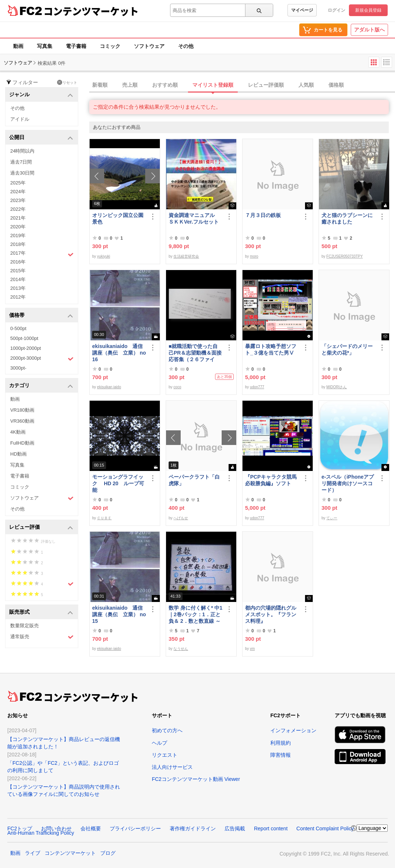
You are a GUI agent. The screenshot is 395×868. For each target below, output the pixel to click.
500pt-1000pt (24, 338)
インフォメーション (293, 730)
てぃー (332, 518)
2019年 (18, 235)
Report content (271, 828)
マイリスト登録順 (213, 85)
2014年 (18, 279)
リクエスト (165, 755)
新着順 (100, 85)
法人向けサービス (172, 767)
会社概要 (91, 828)
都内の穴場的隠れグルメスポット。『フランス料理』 (271, 614)
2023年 (18, 200)
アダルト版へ (369, 30)
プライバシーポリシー (135, 828)
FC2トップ (20, 828)
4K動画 (18, 432)
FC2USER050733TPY (345, 256)
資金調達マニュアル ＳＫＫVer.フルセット (194, 218)
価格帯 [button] (41, 316)
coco (177, 387)
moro (254, 256)
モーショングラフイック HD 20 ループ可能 (118, 483)
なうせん (181, 649)
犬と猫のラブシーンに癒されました (347, 218)
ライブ (33, 853)
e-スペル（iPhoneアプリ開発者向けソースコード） (348, 483)
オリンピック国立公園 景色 (119, 218)
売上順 (130, 85)
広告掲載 (235, 828)
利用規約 (281, 743)
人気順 (306, 85)
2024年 (18, 192)
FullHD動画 (22, 443)
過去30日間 (22, 173)
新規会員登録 (368, 10)
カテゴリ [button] (41, 386)
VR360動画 (22, 421)
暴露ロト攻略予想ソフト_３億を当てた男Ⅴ (271, 349)
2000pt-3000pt (42, 359)
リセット (67, 82)
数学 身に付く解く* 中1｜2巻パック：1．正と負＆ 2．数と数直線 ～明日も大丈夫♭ (195, 615)
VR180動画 (22, 410)
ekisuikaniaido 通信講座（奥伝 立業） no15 (119, 614)
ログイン (336, 10)
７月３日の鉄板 (263, 215)
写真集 (45, 46)
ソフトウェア (149, 46)
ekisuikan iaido (109, 387)
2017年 (42, 254)
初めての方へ (167, 730)
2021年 (18, 218)
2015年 (18, 271)
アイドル (20, 119)
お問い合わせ (56, 828)
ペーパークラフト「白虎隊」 (194, 480)
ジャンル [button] (41, 95)
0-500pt (18, 328)
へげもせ (181, 518)
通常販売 (42, 637)
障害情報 (281, 755)
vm (252, 649)
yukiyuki (104, 256)
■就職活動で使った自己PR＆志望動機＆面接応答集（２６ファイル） (195, 353)
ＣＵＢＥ (104, 518)
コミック (110, 46)
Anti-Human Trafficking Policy (41, 833)
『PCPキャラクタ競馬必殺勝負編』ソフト (271, 480)
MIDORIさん (336, 387)
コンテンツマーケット (91, 11)
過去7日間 (21, 162)
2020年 (18, 227)
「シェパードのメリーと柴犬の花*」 (347, 349)
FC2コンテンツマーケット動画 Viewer (196, 779)
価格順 (336, 85)
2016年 (18, 262)
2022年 (18, 209)
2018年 (18, 244)
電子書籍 (76, 46)
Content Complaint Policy (325, 828)
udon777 (257, 387)
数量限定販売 (25, 626)
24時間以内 (22, 151)
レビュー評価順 (266, 85)
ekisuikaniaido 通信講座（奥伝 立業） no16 (119, 353)
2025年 (18, 183)
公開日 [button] (41, 138)
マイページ (302, 10)
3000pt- (18, 368)
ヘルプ (159, 743)
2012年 (18, 297)
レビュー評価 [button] (41, 527)
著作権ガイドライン (193, 828)
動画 (18, 46)
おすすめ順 (165, 85)
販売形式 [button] (41, 612)
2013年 (18, 288)
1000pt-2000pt (26, 348)
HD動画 (18, 454)
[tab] (242, 85)
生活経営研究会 (186, 256)
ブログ (108, 853)
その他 (186, 46)
